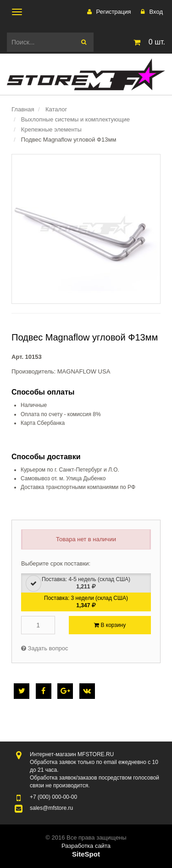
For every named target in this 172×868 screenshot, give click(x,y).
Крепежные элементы (51, 129)
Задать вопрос (45, 648)
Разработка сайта (86, 846)
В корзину (110, 625)
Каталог (56, 109)
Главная (23, 109)
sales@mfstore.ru (51, 808)
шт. (148, 42)
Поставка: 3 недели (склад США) (86, 602)
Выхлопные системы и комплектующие (75, 119)
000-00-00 (53, 797)
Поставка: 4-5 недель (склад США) (78, 583)
